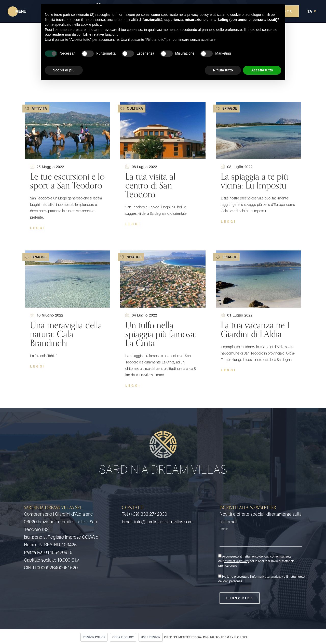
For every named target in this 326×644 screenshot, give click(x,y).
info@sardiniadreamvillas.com (163, 522)
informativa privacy (236, 561)
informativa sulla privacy (267, 577)
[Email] (261, 540)
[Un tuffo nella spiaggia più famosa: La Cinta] (163, 279)
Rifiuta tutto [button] (223, 70)
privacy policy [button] (198, 15)
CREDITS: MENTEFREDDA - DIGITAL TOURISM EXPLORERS (206, 637)
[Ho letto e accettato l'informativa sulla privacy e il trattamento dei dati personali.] (220, 576)
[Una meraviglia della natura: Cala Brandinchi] (68, 279)
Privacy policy (94, 637)
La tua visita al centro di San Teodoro (150, 185)
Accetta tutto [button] (262, 70)
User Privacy (151, 637)
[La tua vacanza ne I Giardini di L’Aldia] (258, 279)
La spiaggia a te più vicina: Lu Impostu (254, 181)
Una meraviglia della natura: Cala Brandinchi (66, 334)
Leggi (38, 228)
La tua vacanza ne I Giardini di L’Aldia (255, 330)
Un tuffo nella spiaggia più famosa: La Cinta (161, 334)
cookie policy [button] (91, 24)
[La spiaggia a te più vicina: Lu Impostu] (258, 130)
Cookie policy (123, 637)
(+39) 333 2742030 (148, 514)
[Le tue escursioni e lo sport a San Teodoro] (68, 130)
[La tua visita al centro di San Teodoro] (163, 130)
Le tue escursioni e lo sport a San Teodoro (67, 181)
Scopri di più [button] (64, 70)
